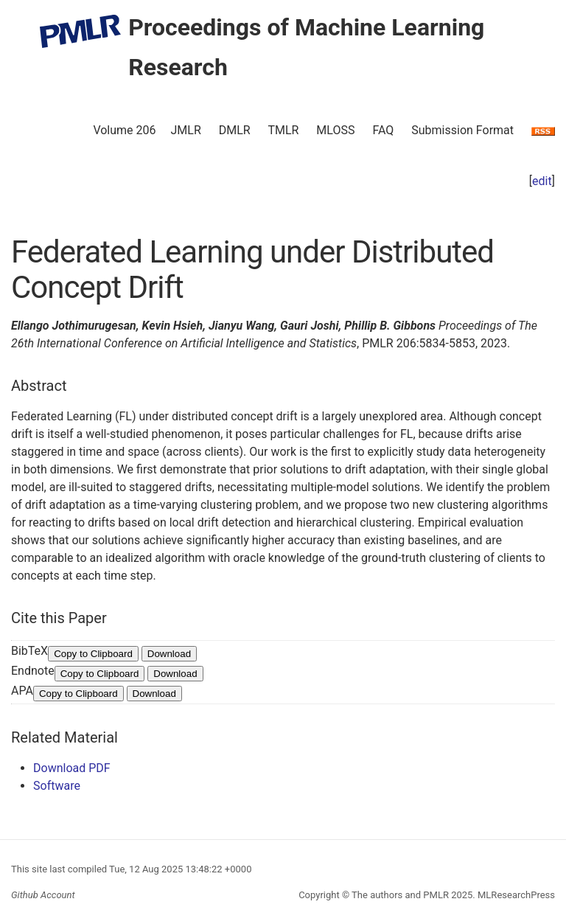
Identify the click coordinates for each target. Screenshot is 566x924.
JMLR (186, 130)
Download (169, 654)
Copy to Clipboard (93, 654)
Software (57, 786)
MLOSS (335, 130)
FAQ (383, 130)
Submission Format (462, 130)
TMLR (283, 130)
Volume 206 (124, 130)
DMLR (235, 130)
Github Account (43, 895)
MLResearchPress (515, 895)
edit (542, 181)
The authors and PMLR (400, 895)
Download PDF (72, 768)
